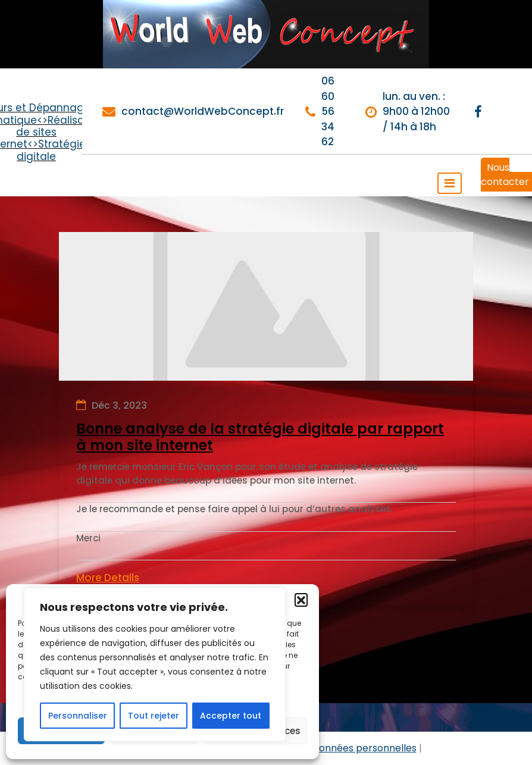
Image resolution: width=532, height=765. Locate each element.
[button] (301, 600)
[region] (155, 664)
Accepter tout (231, 716)
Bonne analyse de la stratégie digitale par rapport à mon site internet (260, 438)
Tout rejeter (154, 716)
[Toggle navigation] (450, 183)
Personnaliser (78, 716)
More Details (108, 578)
